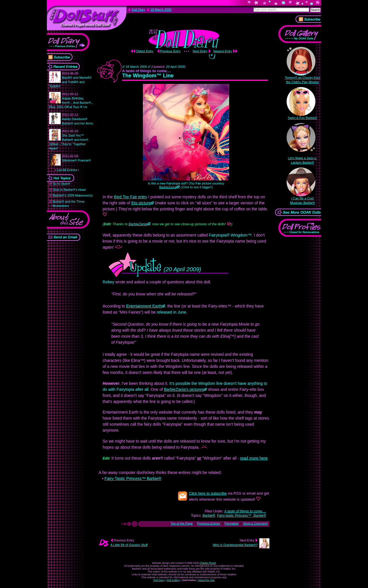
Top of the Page (182, 523)
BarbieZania (168, 187)
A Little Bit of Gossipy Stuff (129, 545)
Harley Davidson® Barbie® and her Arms (77, 119)
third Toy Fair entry (131, 197)
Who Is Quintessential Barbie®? (235, 545)
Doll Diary (159, 580)
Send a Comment (255, 523)
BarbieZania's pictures (184, 389)
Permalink (232, 523)
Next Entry (200, 51)
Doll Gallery (174, 580)
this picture (141, 203)
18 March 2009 (161, 9)
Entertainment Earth (144, 306)
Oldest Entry (145, 51)
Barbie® (209, 516)
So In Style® (61, 184)
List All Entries (67, 170)
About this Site (206, 580)
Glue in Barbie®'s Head (69, 190)
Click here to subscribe (208, 493)
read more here (254, 458)
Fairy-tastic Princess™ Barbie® (241, 516)
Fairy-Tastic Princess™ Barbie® (133, 479)
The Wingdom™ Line (148, 76)
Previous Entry (170, 51)
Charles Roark (208, 563)
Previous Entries (209, 523)
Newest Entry (223, 51)
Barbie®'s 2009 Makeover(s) (73, 195)
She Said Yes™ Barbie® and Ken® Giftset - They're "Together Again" (69, 140)
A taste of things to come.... (245, 511)
